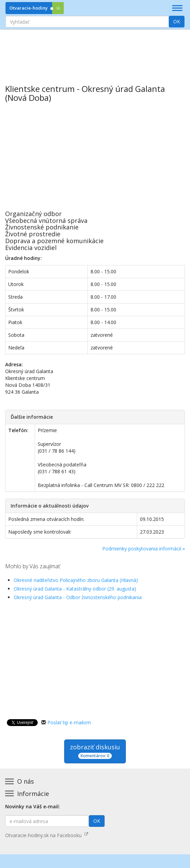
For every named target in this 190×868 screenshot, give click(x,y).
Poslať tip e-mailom (69, 722)
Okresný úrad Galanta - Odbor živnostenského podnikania (78, 597)
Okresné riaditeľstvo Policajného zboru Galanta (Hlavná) (76, 580)
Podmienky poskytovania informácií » (144, 549)
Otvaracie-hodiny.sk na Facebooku (47, 835)
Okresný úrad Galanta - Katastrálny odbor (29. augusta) (75, 589)
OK (177, 21)
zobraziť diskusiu (95, 751)
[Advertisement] (95, 52)
